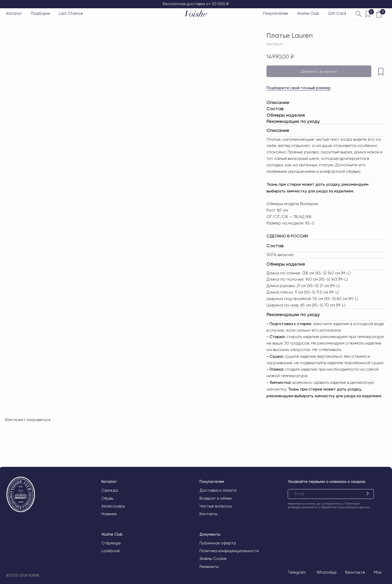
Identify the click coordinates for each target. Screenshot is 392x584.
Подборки (40, 13)
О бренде (111, 543)
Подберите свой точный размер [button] (299, 88)
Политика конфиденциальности (229, 551)
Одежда (110, 490)
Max (378, 572)
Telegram (297, 572)
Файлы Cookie (213, 559)
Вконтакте (355, 572)
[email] (331, 494)
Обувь (108, 498)
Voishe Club (308, 13)
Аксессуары (113, 506)
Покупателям (276, 13)
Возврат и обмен (216, 498)
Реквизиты (209, 567)
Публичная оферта (218, 543)
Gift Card (337, 13)
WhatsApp (327, 572)
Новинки (109, 514)
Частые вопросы (216, 506)
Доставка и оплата (218, 490)
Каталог (14, 13)
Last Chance (71, 13)
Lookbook (111, 551)
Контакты (208, 514)
